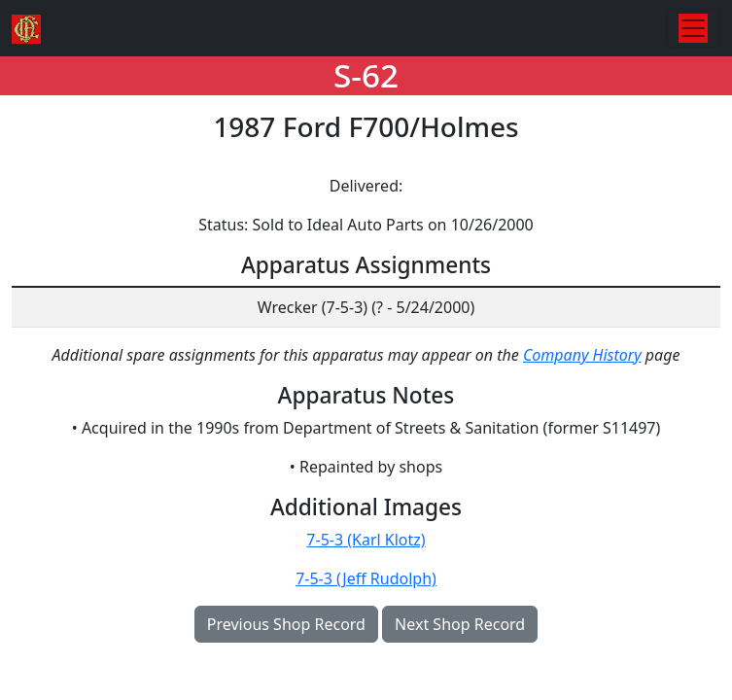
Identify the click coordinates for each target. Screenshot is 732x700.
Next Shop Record (460, 624)
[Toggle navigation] (693, 28)
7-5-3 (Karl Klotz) (366, 540)
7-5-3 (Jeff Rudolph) (366, 578)
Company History (582, 355)
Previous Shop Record (286, 624)
